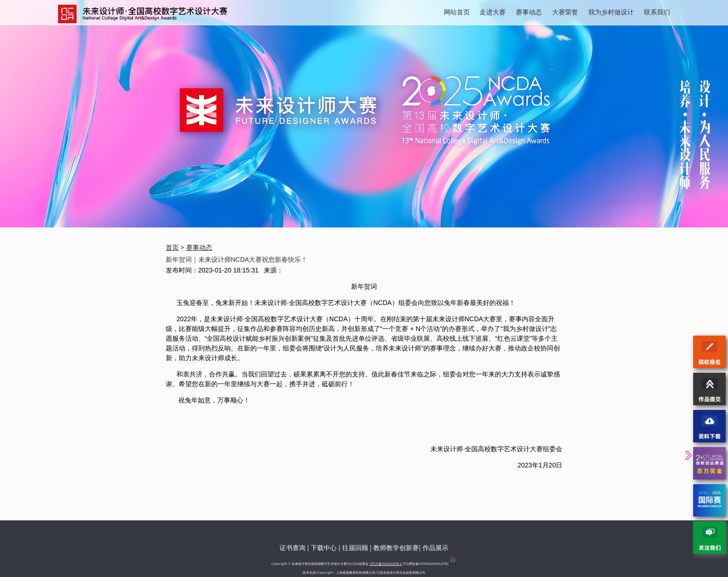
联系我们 (657, 12)
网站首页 (457, 12)
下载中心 (324, 548)
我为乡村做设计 (611, 12)
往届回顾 (355, 548)
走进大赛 (493, 12)
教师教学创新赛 (396, 548)
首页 (172, 247)
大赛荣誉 (565, 12)
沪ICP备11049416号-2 (386, 564)
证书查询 (292, 548)
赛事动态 (529, 12)
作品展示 (435, 548)
